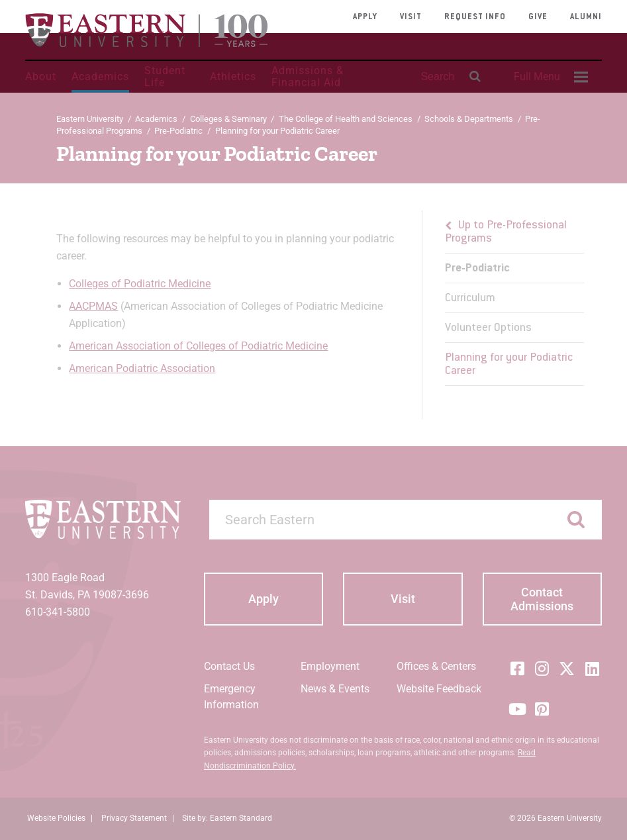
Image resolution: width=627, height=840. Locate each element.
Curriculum (470, 299)
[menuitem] (549, 77)
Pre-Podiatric (178, 131)
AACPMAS (93, 306)
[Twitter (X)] (567, 669)
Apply (365, 17)
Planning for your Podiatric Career (509, 365)
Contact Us (229, 666)
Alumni (586, 17)
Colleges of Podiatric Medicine (140, 284)
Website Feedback (439, 689)
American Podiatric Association (142, 368)
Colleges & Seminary (228, 119)
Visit (411, 17)
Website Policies (56, 818)
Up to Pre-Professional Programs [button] (506, 232)
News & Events (335, 689)
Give (538, 17)
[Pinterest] (542, 709)
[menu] (514, 298)
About (41, 76)
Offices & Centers (436, 666)
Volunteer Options (488, 328)
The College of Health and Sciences (346, 119)
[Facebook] (517, 669)
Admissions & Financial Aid (308, 76)
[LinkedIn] (592, 669)
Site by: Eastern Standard (227, 818)
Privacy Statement (134, 818)
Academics (100, 76)
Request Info (475, 17)
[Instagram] (542, 669)
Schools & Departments (469, 119)
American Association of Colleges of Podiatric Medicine (198, 346)
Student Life (165, 76)
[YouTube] (517, 709)
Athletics (233, 76)
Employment (330, 666)
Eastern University (90, 119)
